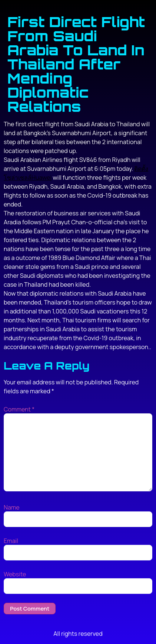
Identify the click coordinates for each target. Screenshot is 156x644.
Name (12, 507)
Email (11, 541)
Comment (19, 409)
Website (15, 574)
